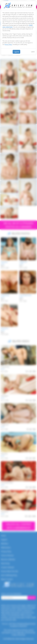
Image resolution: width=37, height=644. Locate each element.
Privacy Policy (8, 44)
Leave (33, 52)
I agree (16, 52)
